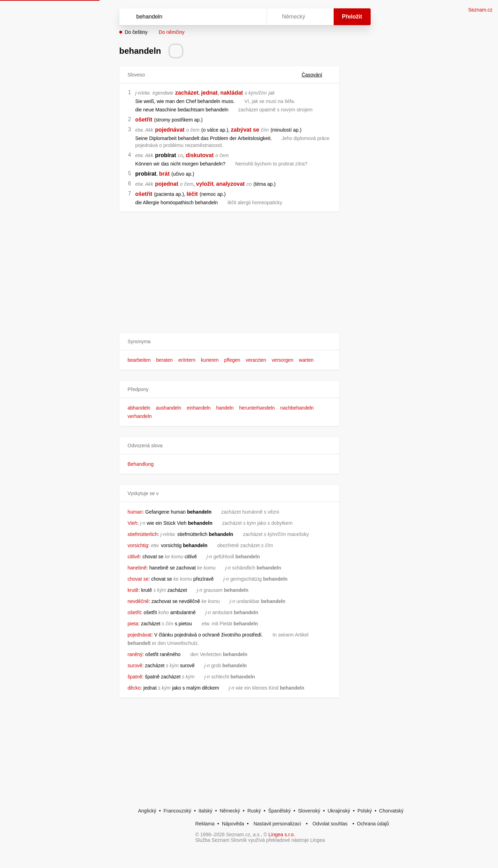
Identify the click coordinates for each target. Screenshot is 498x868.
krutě (133, 590)
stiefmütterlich (143, 534)
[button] (229, 342)
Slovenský (309, 811)
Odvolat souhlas (330, 824)
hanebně (137, 568)
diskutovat (200, 155)
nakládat (232, 93)
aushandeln (169, 408)
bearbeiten (139, 360)
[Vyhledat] (192, 17)
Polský (365, 811)
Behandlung (141, 464)
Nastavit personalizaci (277, 824)
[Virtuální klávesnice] (255, 17)
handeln (225, 408)
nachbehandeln (297, 408)
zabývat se (245, 130)
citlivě (134, 557)
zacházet (187, 93)
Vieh (133, 523)
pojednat (167, 184)
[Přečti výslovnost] (176, 51)
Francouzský (177, 811)
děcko (134, 688)
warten (306, 360)
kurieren (210, 360)
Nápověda (233, 824)
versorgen (282, 360)
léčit (192, 194)
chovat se (138, 579)
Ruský (254, 811)
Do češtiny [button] (136, 32)
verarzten (256, 360)
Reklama (205, 824)
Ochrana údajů (373, 824)
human (135, 512)
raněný (135, 654)
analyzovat (230, 184)
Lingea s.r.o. (282, 834)
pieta (133, 624)
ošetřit (144, 120)
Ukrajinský (339, 811)
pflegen (232, 360)
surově (135, 665)
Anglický (147, 811)
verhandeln (140, 416)
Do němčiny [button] (172, 32)
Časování (316, 75)
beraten (165, 360)
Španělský (279, 811)
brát (164, 174)
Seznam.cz (480, 10)
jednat (209, 93)
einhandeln (199, 408)
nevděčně (138, 601)
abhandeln (139, 408)
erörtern (187, 360)
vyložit (205, 184)
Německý (230, 811)
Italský (206, 811)
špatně (135, 677)
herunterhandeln (257, 408)
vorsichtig (138, 545)
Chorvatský (391, 811)
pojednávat (170, 130)
